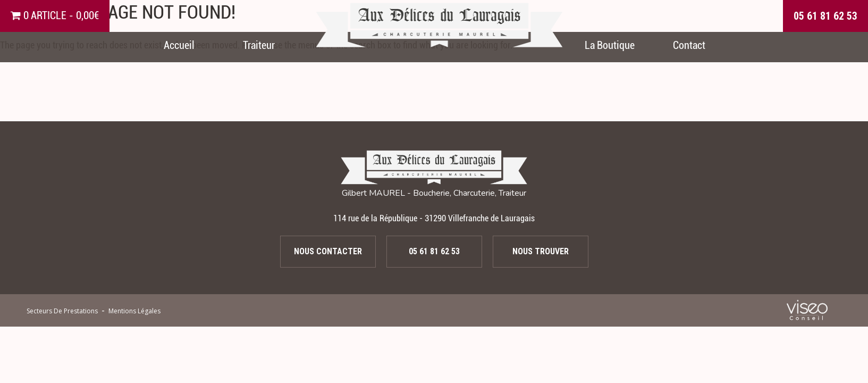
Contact (689, 45)
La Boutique (610, 45)
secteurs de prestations (62, 311)
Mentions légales (134, 311)
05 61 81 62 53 (825, 16)
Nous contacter (328, 251)
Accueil (179, 45)
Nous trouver (541, 251)
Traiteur (259, 45)
